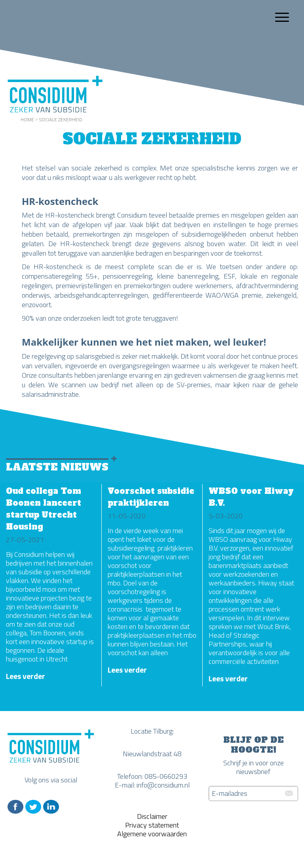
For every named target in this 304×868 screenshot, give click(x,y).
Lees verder (26, 676)
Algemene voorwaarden (152, 834)
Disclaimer (152, 816)
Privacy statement (152, 825)
